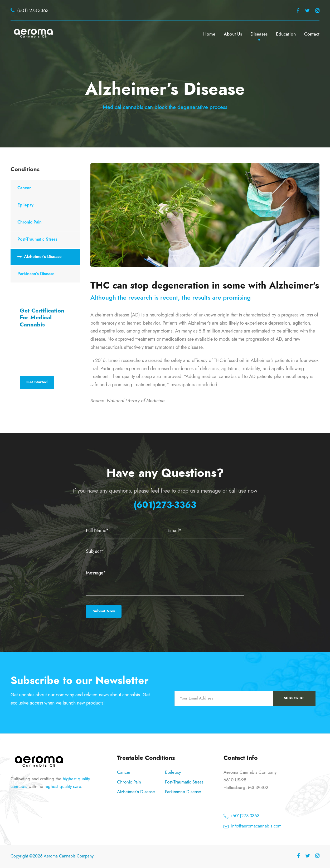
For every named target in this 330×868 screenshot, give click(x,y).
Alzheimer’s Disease (43, 257)
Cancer (24, 188)
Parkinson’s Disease (36, 274)
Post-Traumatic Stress (37, 239)
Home (209, 34)
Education (286, 34)
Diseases (259, 34)
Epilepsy (25, 205)
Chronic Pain (30, 222)
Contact (312, 34)
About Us (233, 34)
